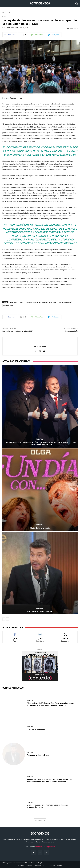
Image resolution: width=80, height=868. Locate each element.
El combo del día (71, 331)
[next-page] (8, 619)
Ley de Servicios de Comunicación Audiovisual (41, 302)
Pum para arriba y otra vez (40, 611)
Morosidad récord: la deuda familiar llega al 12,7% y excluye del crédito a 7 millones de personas (50, 781)
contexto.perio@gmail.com (45, 847)
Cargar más (40, 820)
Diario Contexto (12, 28)
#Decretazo (13, 302)
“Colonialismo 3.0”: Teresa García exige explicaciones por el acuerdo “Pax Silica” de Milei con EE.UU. (40, 444)
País (9, 12)
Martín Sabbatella (65, 302)
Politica (40, 439)
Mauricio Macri (8, 305)
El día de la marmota (40, 528)
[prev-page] (4, 619)
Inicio (4, 12)
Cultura (40, 525)
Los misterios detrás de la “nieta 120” (18, 331)
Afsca (21, 302)
